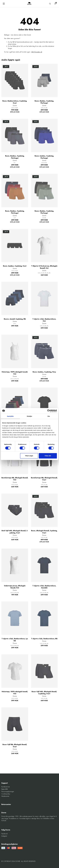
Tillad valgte (29, 456)
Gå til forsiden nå (37, 52)
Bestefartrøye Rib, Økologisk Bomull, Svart (44, 479)
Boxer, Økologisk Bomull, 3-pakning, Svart (44, 532)
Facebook (5, 834)
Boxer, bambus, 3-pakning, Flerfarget (44, 157)
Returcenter (6, 804)
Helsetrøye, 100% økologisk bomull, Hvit (15, 373)
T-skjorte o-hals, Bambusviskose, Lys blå (15, 640)
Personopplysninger (8, 792)
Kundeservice (6, 787)
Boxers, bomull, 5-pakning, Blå (15, 319)
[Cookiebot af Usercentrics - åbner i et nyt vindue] (49, 411)
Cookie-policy (6, 794)
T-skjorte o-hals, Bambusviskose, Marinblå (44, 587)
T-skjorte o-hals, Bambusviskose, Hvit (44, 320)
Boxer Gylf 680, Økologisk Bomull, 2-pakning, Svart (44, 693)
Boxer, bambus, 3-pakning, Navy (44, 372)
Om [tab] (49, 416)
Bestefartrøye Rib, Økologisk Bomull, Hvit (15, 479)
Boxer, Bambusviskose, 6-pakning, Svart (15, 102)
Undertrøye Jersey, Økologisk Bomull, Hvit (15, 587)
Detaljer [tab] (30, 416)
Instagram (4, 836)
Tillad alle (48, 456)
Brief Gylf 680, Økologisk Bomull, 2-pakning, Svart (15, 532)
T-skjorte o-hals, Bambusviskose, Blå (44, 639)
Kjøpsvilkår (5, 789)
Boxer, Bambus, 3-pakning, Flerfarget (44, 102)
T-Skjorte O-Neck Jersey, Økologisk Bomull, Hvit (44, 267)
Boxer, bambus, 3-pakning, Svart (15, 266)
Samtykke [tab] (10, 416)
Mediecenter (5, 796)
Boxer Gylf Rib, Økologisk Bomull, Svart (15, 746)
